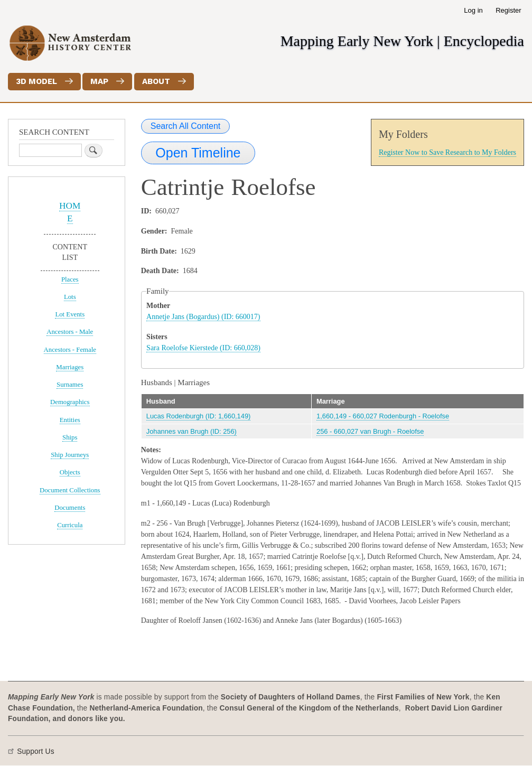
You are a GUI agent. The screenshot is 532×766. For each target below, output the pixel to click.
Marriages (70, 367)
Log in (473, 10)
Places (70, 279)
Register (508, 10)
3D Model (36, 81)
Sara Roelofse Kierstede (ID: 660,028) (203, 348)
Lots (70, 297)
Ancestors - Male (70, 332)
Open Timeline (198, 153)
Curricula (70, 525)
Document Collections (70, 490)
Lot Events (70, 314)
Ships (70, 437)
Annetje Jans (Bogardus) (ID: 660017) (203, 317)
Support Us (36, 751)
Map (99, 81)
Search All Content (186, 126)
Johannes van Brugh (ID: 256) (192, 431)
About (156, 81)
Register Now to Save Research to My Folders (447, 152)
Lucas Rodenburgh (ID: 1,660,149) (199, 416)
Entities (70, 420)
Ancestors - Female (70, 350)
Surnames (70, 385)
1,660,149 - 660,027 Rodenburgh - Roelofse (383, 416)
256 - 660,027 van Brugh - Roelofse (370, 431)
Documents (70, 508)
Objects (70, 472)
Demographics (70, 402)
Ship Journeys (70, 455)
